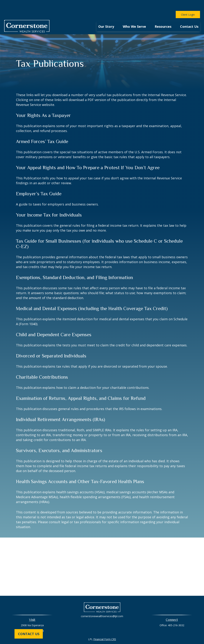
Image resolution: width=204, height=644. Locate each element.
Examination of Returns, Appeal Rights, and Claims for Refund (81, 387)
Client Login (188, 4)
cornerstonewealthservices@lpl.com (102, 605)
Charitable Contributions (42, 366)
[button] (106, 15)
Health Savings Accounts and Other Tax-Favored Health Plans (80, 471)
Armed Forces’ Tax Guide (42, 131)
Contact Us (29, 634)
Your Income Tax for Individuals (49, 204)
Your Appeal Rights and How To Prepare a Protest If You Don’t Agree (88, 157)
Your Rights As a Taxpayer (43, 104)
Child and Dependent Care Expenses (54, 324)
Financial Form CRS (105, 628)
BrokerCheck (140, 635)
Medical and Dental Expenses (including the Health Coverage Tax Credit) (92, 298)
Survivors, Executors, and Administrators (59, 440)
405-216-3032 (176, 614)
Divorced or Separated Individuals (51, 345)
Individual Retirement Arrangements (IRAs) (60, 409)
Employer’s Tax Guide (39, 183)
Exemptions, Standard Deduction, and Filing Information (74, 267)
